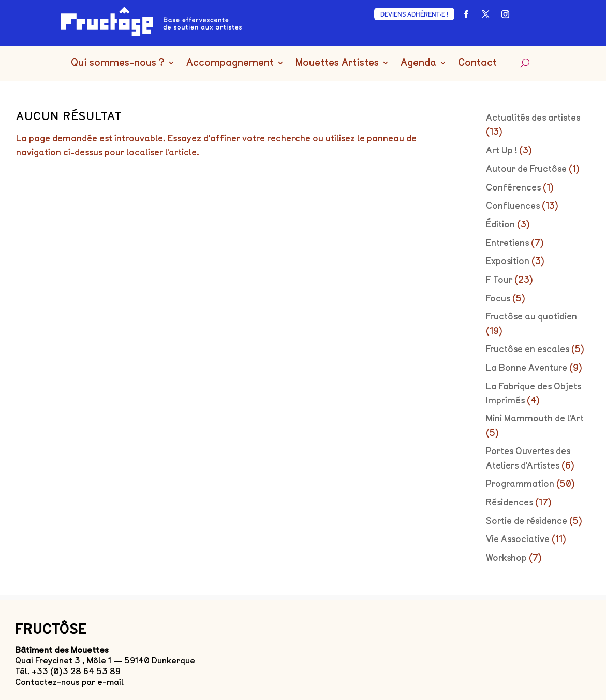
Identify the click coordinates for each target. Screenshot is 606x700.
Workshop (506, 558)
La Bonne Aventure (527, 368)
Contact (477, 63)
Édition (500, 224)
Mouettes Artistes (337, 63)
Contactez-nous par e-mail (69, 682)
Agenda (418, 63)
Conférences (513, 187)
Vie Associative (518, 539)
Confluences (513, 206)
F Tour (499, 280)
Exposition (508, 261)
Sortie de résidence (527, 521)
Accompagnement (230, 63)
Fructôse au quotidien (531, 316)
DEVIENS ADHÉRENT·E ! (414, 14)
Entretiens (507, 243)
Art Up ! (501, 150)
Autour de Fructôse (526, 169)
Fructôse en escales (528, 349)
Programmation (520, 484)
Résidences (509, 502)
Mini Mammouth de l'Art (535, 418)
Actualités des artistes (533, 118)
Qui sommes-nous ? (118, 63)
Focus (498, 298)
